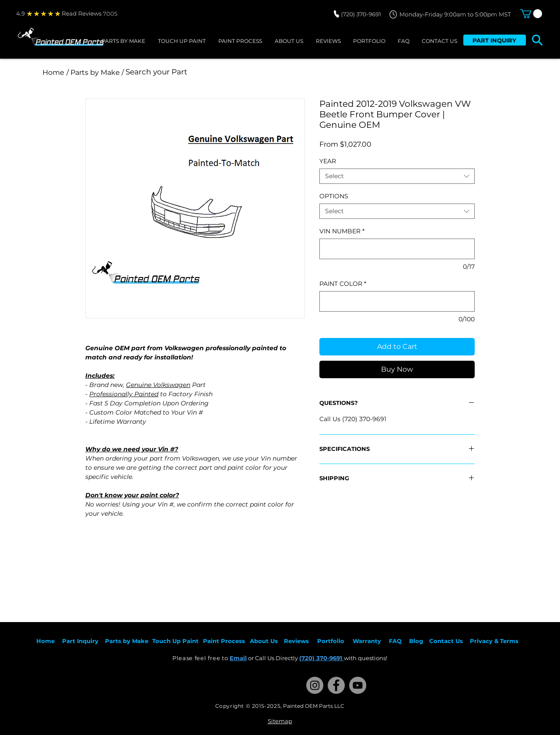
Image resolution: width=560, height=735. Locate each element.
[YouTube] (358, 685)
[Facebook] (336, 685)
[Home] (53, 72)
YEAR (328, 161)
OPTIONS (334, 196)
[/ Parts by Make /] (95, 72)
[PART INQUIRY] (495, 40)
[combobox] (397, 176)
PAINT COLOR (343, 284)
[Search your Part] (242, 72)
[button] (531, 14)
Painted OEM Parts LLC (314, 706)
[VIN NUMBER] (397, 249)
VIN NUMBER (342, 231)
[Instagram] (315, 685)
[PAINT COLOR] (397, 301)
